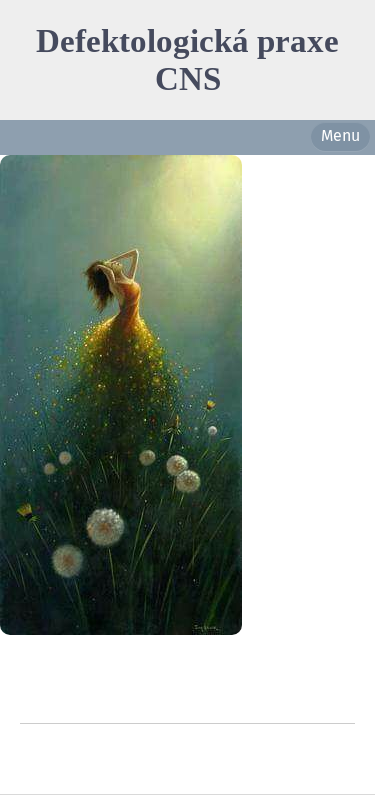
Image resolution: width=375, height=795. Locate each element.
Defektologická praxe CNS (187, 59)
